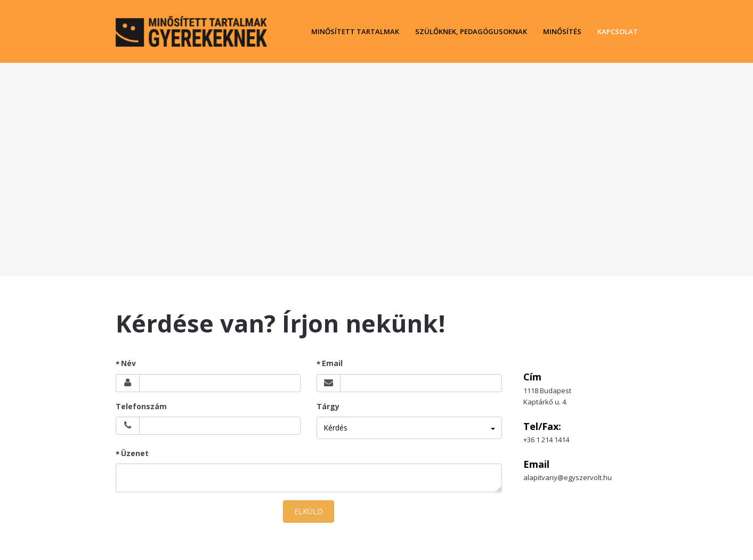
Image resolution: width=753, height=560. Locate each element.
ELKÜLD (309, 511)
